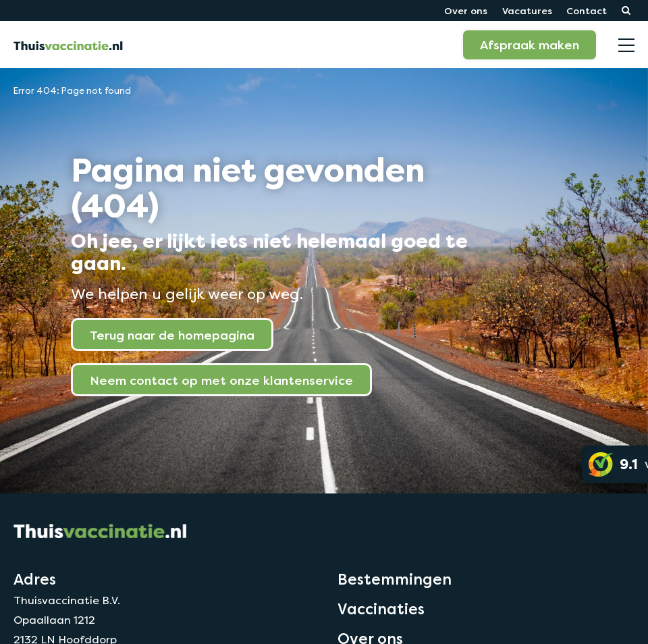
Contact (587, 10)
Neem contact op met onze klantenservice (221, 380)
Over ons (466, 10)
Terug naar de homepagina (172, 335)
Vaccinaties (381, 609)
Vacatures (527, 10)
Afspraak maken (530, 45)
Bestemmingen (395, 579)
